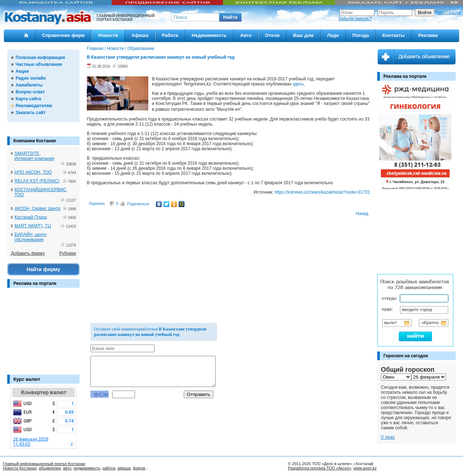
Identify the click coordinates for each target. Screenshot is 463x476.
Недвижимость (209, 35)
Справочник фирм (63, 35)
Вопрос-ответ (30, 92)
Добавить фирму (28, 253)
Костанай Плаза (31, 217)
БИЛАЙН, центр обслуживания (31, 237)
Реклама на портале (35, 283)
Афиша (140, 35)
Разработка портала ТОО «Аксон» (320, 468)
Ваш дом (303, 35)
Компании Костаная (35, 141)
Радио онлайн (31, 78)
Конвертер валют (44, 392)
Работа (170, 35)
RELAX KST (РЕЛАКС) (37, 181)
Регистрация (448, 13)
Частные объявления (39, 64)
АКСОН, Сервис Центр (37, 208)
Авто (246, 35)
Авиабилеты (29, 85)
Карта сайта (28, 99)
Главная (95, 49)
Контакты (393, 35)
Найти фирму (43, 269)
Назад (362, 214)
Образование (141, 49)
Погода (361, 35)
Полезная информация (40, 58)
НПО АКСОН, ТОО (33, 172)
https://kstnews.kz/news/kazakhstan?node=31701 (322, 192)
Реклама (428, 35)
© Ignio (388, 437)
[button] (230, 17)
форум (139, 468)
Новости (108, 35)
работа (109, 468)
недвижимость (87, 468)
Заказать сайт (31, 113)
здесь (298, 84)
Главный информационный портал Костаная (44, 464)
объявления (50, 468)
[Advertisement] (43, 335)
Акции (22, 71)
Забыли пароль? (355, 19)
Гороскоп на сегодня (406, 356)
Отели (272, 35)
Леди (333, 35)
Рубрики (68, 253)
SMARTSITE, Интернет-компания (34, 156)
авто (67, 468)
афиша (124, 468)
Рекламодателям (34, 106)
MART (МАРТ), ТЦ (33, 226)
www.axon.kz (365, 468)
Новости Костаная (20, 468)
